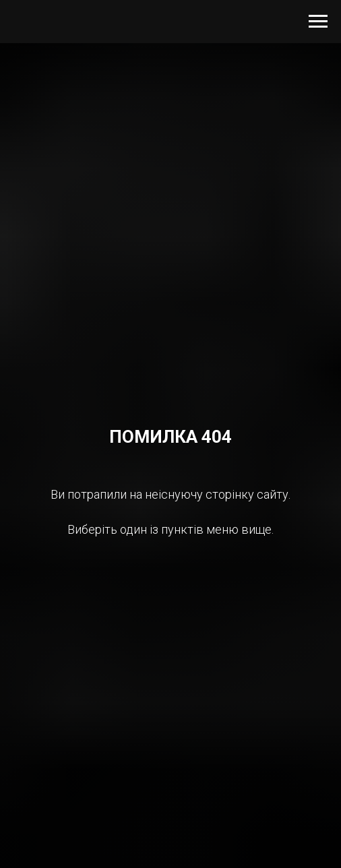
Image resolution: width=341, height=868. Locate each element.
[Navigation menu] (318, 22)
